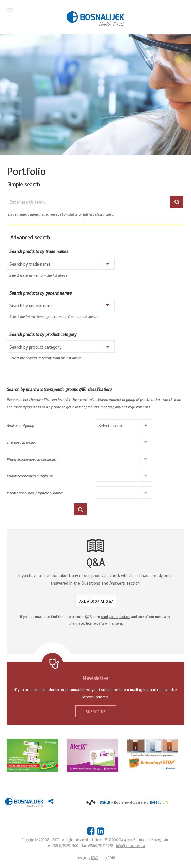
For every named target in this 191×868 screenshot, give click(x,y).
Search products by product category (43, 335)
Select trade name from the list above (38, 275)
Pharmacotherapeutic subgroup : (32, 459)
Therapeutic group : (21, 443)
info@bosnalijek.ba (130, 846)
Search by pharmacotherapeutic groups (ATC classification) (59, 390)
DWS (94, 858)
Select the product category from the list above (45, 358)
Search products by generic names (41, 293)
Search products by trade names (39, 252)
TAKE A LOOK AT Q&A (95, 601)
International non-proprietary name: (35, 493)
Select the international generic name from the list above (53, 317)
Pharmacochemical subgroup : (30, 476)
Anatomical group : (21, 426)
